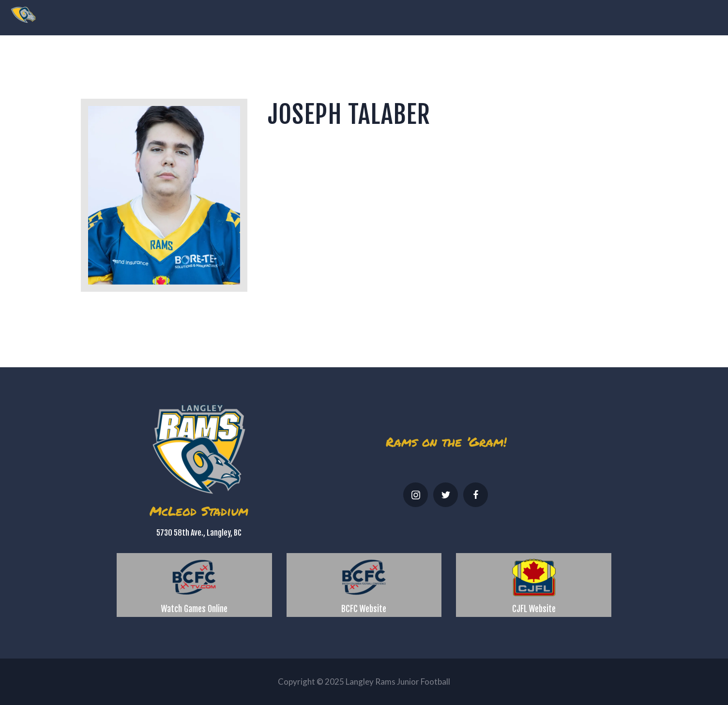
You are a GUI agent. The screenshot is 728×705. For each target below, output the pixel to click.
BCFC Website (364, 609)
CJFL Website (534, 609)
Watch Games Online (194, 609)
